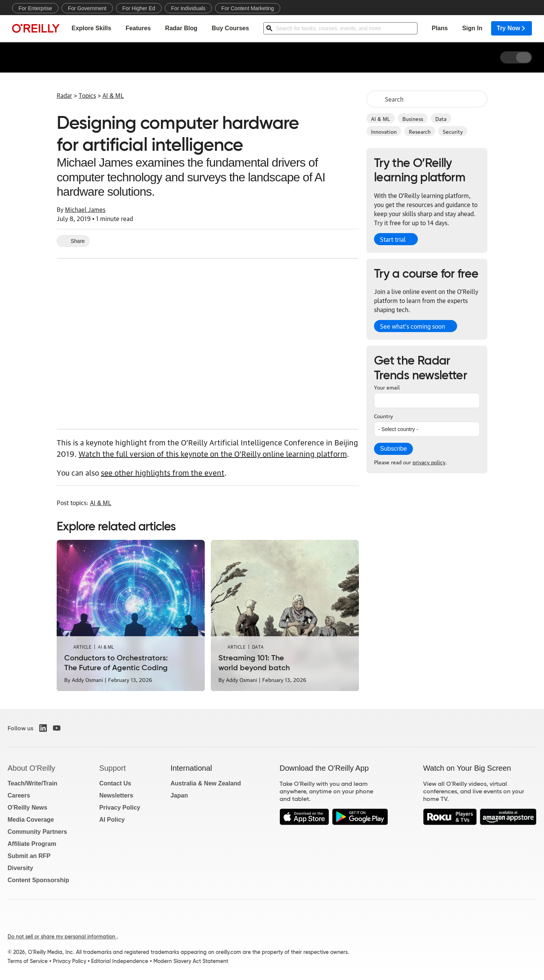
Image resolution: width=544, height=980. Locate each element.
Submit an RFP (29, 856)
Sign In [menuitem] (472, 29)
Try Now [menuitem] (512, 29)
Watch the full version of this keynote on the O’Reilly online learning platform (213, 453)
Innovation (384, 131)
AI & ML (381, 118)
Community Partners (37, 832)
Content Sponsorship (38, 880)
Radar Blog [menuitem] (181, 29)
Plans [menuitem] (440, 29)
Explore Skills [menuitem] (91, 29)
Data (441, 118)
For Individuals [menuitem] (188, 8)
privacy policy (429, 462)
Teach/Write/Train (32, 783)
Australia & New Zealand (206, 783)
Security (453, 131)
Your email (387, 387)
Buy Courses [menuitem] (230, 29)
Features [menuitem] (138, 29)
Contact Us (115, 783)
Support (113, 768)
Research (420, 131)
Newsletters (116, 795)
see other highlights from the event (163, 472)
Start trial (393, 239)
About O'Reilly (31, 768)
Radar (64, 95)
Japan (179, 795)
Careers (19, 795)
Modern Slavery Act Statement (191, 961)
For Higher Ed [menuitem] (139, 8)
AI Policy (112, 820)
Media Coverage (31, 820)
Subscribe (393, 449)
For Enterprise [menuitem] (35, 8)
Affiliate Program (32, 844)
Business (413, 118)
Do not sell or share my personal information (62, 937)
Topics (87, 95)
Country (383, 416)
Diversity (20, 868)
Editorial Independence (120, 961)
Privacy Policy (120, 808)
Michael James (85, 209)
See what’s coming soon (413, 326)
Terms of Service (28, 961)
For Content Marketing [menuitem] (248, 8)
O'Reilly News (27, 808)
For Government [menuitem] (87, 8)
